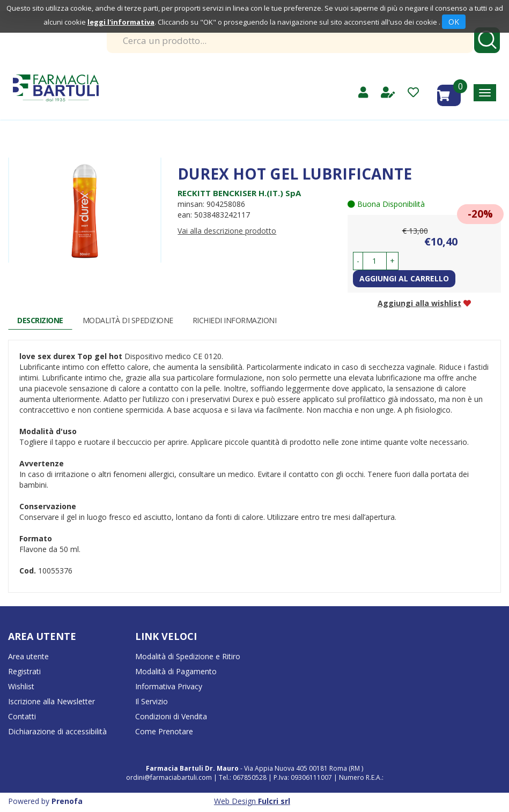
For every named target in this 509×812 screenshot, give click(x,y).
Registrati (24, 671)
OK (454, 22)
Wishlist (21, 686)
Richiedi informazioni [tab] (235, 320)
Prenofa (67, 801)
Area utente (28, 656)
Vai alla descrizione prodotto (227, 231)
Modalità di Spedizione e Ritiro (188, 656)
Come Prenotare (164, 731)
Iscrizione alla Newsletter (51, 701)
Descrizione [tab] (40, 320)
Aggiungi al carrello (404, 278)
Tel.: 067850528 (244, 777)
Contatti (22, 716)
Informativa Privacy (169, 686)
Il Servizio (152, 701)
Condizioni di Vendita (171, 716)
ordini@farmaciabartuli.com (169, 777)
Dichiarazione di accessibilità (57, 731)
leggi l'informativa (121, 22)
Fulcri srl (274, 801)
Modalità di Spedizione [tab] (128, 320)
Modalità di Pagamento (176, 671)
